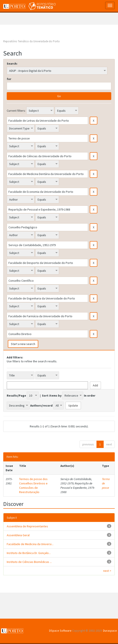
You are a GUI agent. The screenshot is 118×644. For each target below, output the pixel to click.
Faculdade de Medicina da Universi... (30, 544)
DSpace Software (60, 631)
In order (90, 396)
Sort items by (52, 396)
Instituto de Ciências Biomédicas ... (29, 562)
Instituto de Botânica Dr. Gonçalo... (29, 553)
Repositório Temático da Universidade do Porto (32, 41)
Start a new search (23, 344)
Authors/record (41, 405)
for (9, 79)
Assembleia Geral (18, 535)
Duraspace (110, 631)
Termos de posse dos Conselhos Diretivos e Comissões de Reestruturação (33, 485)
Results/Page (16, 396)
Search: (12, 64)
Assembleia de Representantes (27, 526)
